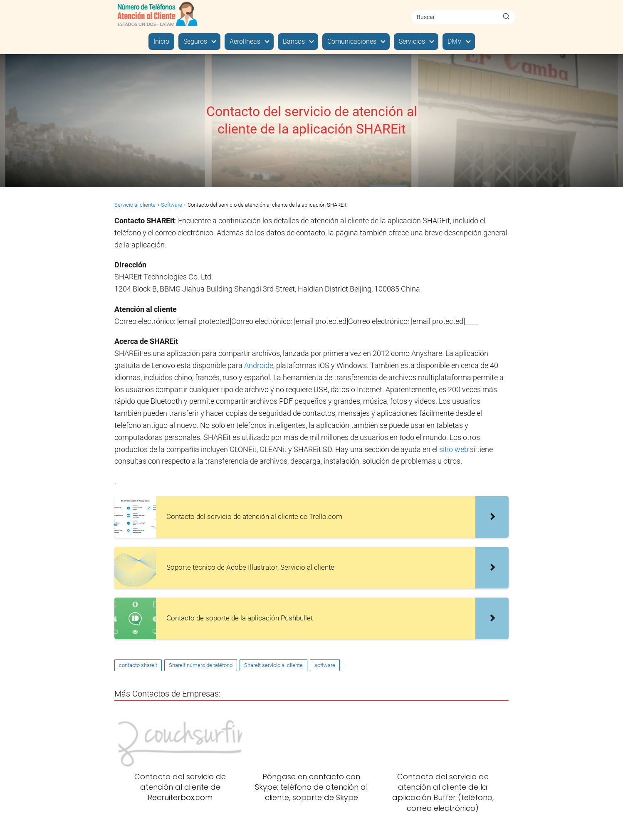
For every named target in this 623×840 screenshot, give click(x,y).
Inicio (161, 41)
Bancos (294, 41)
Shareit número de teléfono (201, 665)
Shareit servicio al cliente (273, 665)
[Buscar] (506, 17)
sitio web (455, 449)
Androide (259, 365)
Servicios (412, 41)
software (325, 665)
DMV (455, 41)
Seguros (195, 41)
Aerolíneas (245, 41)
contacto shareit (138, 665)
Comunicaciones (352, 41)
